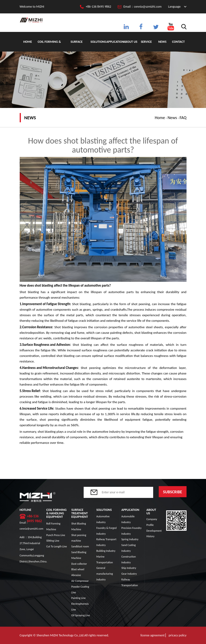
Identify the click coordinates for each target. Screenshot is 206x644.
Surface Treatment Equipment (77, 46)
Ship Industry (129, 568)
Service (146, 42)
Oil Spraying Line (81, 615)
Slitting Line (53, 541)
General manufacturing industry (105, 574)
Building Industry (106, 551)
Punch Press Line (56, 535)
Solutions (98, 42)
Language (174, 7)
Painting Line (79, 598)
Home (27, 42)
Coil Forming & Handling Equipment (49, 46)
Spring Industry (130, 539)
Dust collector (79, 564)
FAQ (183, 118)
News (162, 42)
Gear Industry (129, 574)
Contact (179, 42)
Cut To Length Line (57, 546)
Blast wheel (78, 569)
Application (114, 42)
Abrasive (76, 575)
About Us (130, 42)
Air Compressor (80, 581)
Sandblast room (80, 546)
